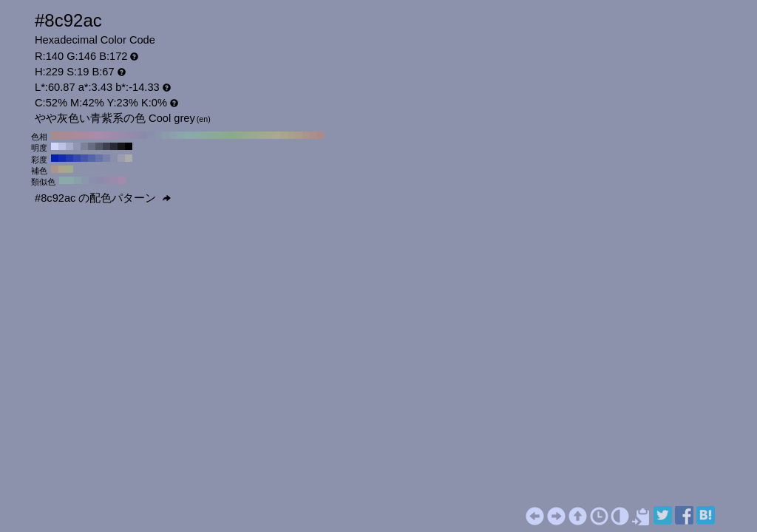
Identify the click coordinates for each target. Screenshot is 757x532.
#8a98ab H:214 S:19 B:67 (85, 180)
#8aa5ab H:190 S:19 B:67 (180, 135)
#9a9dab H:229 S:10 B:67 (121, 158)
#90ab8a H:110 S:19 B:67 (240, 135)
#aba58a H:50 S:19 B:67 (284, 135)
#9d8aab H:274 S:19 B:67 (115, 180)
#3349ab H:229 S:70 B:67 (77, 158)
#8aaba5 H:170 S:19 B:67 (195, 135)
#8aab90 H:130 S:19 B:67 (225, 135)
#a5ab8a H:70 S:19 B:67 (269, 135)
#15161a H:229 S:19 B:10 (121, 146)
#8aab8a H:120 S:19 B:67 (232, 135)
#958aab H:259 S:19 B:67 (107, 180)
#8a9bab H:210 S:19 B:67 (166, 135)
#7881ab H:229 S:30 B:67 (106, 158)
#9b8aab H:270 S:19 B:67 (121, 135)
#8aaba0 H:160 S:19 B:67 (203, 135)
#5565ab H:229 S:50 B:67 (92, 158)
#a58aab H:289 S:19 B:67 (122, 180)
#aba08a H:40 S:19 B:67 (291, 135)
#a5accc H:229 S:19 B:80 (69, 146)
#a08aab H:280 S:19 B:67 (114, 135)
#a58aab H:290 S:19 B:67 (106, 135)
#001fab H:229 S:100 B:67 (55, 158)
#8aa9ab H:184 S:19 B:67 (70, 180)
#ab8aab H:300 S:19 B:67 (99, 135)
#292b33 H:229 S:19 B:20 (114, 146)
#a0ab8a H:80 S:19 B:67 (262, 135)
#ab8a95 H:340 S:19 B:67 (69, 135)
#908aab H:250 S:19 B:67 (136, 135)
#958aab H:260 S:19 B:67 (129, 135)
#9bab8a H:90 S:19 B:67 (254, 135)
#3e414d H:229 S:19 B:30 (106, 146)
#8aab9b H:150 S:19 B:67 (210, 135)
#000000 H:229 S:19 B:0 (129, 146)
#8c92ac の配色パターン (103, 198)
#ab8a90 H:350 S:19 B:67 (62, 135)
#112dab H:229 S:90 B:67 (62, 158)
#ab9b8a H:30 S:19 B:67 (299, 135)
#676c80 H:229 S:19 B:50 (92, 146)
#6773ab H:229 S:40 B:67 (99, 158)
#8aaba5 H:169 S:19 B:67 (63, 180)
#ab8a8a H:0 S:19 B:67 (321, 135)
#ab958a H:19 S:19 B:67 (55, 169)
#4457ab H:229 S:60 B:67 (84, 158)
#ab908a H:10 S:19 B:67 (313, 135)
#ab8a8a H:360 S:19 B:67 (55, 135)
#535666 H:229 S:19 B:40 (99, 146)
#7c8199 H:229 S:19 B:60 (84, 146)
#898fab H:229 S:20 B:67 (114, 158)
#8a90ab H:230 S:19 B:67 (151, 135)
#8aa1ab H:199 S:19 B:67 (78, 180)
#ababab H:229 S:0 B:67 (129, 158)
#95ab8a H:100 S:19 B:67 (247, 135)
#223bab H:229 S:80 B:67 (69, 158)
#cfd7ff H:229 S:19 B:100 (55, 146)
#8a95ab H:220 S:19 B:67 (158, 135)
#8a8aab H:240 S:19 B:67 (143, 135)
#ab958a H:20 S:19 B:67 (306, 135)
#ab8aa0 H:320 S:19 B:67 (84, 135)
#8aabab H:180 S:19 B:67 (188, 135)
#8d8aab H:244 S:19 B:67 (100, 180)
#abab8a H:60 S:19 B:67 (276, 135)
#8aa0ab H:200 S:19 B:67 (173, 135)
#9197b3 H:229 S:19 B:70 (77, 146)
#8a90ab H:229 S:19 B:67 (92, 180)
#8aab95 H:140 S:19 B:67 (217, 135)
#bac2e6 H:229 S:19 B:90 (62, 146)
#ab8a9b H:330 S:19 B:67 (77, 135)
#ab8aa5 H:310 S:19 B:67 (92, 135)
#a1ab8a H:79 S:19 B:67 (69, 169)
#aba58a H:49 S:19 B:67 (62, 169)
